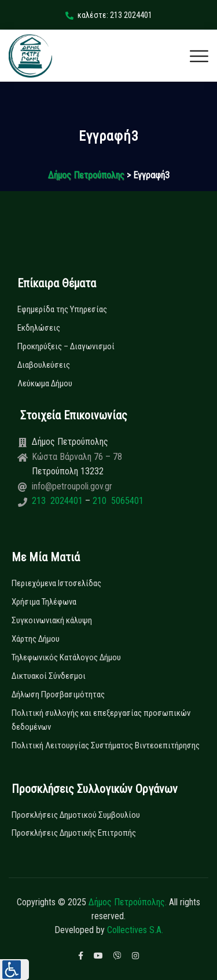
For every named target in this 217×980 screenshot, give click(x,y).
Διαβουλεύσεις (44, 365)
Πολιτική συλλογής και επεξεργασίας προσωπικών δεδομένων (101, 720)
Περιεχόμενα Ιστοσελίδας (56, 583)
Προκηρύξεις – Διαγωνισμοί (66, 346)
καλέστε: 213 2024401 (109, 15)
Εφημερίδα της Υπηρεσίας (62, 309)
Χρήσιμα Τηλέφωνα (44, 602)
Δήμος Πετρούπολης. (128, 902)
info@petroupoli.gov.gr (72, 486)
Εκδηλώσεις (39, 328)
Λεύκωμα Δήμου (45, 383)
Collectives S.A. (135, 930)
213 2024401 (58, 501)
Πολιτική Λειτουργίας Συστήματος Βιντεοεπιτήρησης (106, 745)
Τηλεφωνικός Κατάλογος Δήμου (66, 657)
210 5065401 (117, 501)
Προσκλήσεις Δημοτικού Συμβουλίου (76, 815)
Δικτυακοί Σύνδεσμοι (49, 676)
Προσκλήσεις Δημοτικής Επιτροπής (74, 833)
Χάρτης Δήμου (36, 639)
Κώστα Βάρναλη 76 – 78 (77, 457)
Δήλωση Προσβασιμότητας (58, 694)
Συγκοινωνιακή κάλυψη (52, 620)
